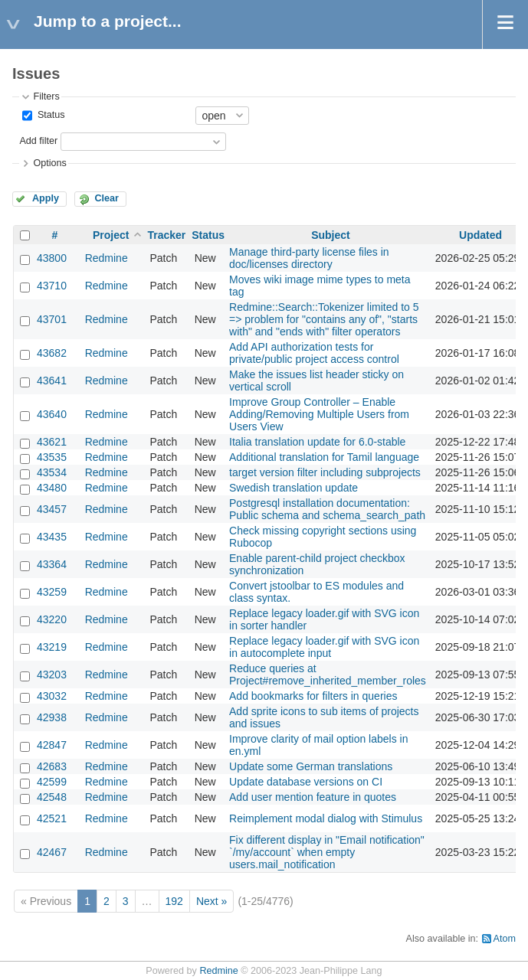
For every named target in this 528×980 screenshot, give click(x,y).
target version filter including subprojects (325, 472)
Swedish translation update (294, 488)
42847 (52, 745)
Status (49, 115)
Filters (46, 96)
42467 (52, 852)
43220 (52, 619)
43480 (52, 488)
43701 (52, 319)
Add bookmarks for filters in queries (313, 696)
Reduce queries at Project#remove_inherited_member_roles (328, 675)
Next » (212, 901)
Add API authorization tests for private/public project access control (314, 353)
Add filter (38, 141)
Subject (331, 235)
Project (111, 235)
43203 (52, 675)
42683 (52, 766)
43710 (52, 286)
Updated (480, 235)
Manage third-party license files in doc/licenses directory (309, 258)
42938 (52, 717)
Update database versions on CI (306, 782)
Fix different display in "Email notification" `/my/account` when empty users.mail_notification (327, 852)
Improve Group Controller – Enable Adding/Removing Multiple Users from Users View (319, 414)
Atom (505, 939)
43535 (52, 457)
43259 (52, 592)
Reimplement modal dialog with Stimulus (326, 818)
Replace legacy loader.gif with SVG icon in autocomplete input (324, 647)
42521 (52, 818)
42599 (52, 782)
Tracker (166, 235)
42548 (52, 797)
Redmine (107, 258)
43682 (52, 353)
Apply (46, 198)
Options (49, 163)
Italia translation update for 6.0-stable (317, 442)
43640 (52, 414)
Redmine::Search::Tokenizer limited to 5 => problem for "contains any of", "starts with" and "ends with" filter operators (324, 319)
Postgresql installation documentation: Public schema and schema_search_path (327, 509)
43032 (52, 696)
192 (174, 901)
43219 (52, 647)
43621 (52, 442)
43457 (52, 509)
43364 (52, 564)
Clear (107, 198)
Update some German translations (311, 766)
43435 (52, 537)
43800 (52, 258)
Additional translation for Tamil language (324, 457)
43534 (52, 472)
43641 (52, 381)
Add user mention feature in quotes (313, 797)
